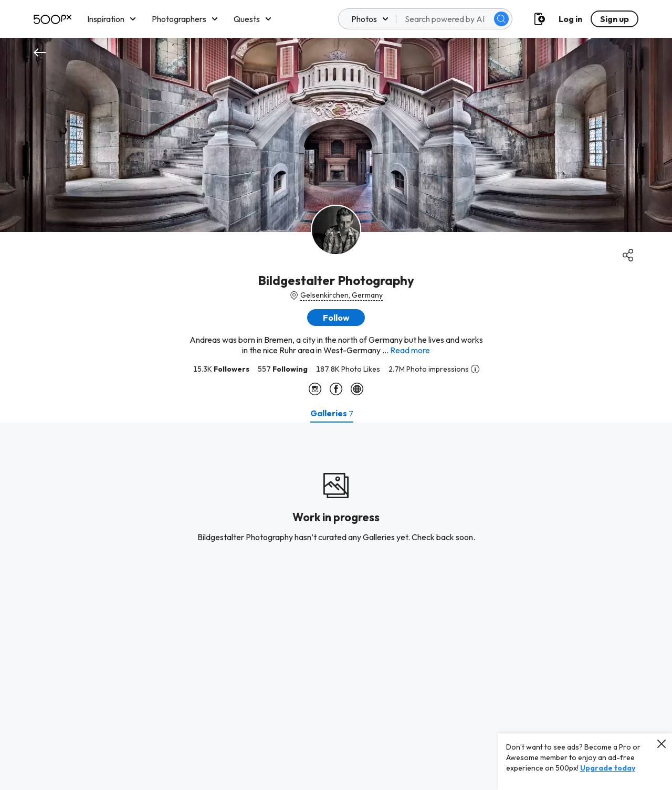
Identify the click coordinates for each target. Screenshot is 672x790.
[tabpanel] (336, 606)
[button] (336, 318)
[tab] (332, 413)
